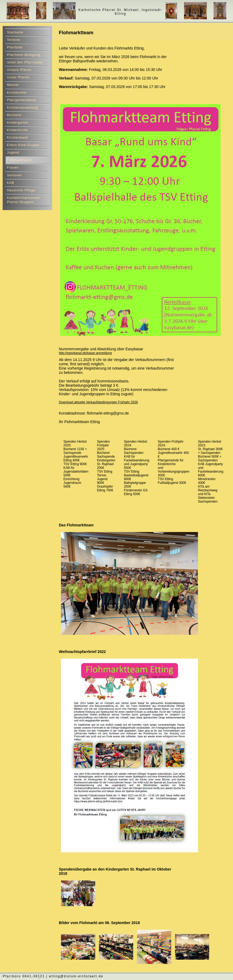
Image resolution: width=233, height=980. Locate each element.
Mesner (13, 85)
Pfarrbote (15, 47)
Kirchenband (17, 138)
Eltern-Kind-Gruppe (23, 145)
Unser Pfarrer (18, 77)
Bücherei (14, 115)
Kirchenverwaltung (22, 108)
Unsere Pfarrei (19, 70)
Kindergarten (18, 123)
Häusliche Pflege (21, 190)
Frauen (13, 168)
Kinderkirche (18, 130)
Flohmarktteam (19, 160)
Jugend (13, 153)
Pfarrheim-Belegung (24, 55)
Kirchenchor (17, 93)
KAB (11, 183)
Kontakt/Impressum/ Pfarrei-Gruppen (24, 200)
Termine (14, 40)
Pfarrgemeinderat (22, 100)
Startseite (15, 32)
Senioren (14, 175)
